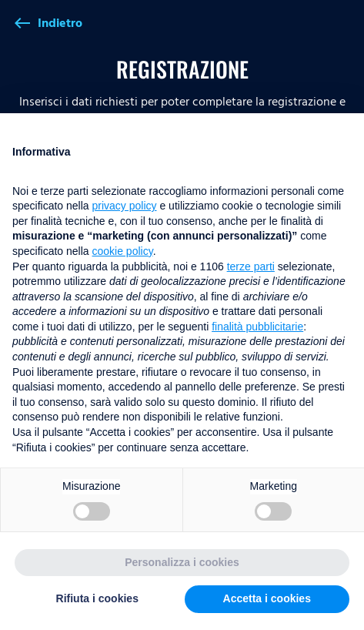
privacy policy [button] (125, 206)
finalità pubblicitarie (257, 327)
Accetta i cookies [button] (267, 598)
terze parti (251, 266)
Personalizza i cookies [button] (182, 562)
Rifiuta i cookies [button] (97, 598)
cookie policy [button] (123, 251)
